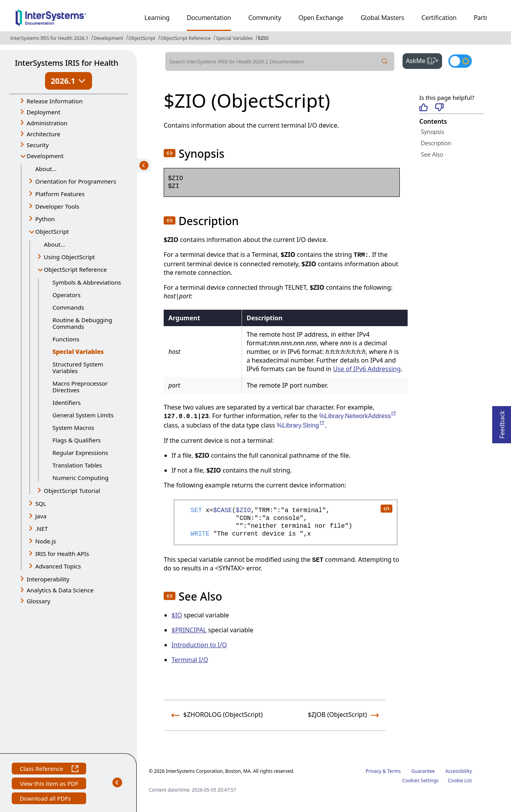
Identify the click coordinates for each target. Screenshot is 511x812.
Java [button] (41, 516)
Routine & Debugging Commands (82, 323)
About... (46, 169)
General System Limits (83, 415)
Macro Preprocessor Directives (80, 387)
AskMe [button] (424, 60)
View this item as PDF (49, 784)
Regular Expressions (80, 453)
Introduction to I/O (199, 645)
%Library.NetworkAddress (358, 416)
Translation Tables (77, 465)
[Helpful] (423, 108)
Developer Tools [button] (57, 206)
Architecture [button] (43, 134)
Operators (67, 295)
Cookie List (460, 780)
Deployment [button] (43, 112)
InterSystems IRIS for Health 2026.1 (49, 38)
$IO (177, 615)
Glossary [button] (39, 601)
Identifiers (67, 402)
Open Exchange (321, 18)
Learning (157, 18)
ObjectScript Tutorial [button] (72, 491)
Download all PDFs (46, 799)
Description (436, 143)
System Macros (73, 428)
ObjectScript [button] (52, 231)
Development (108, 38)
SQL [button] (41, 503)
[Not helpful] (439, 108)
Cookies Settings (420, 781)
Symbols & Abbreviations (87, 282)
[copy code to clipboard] (386, 508)
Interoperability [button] (48, 579)
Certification (439, 18)
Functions (66, 339)
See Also (432, 154)
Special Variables (234, 38)
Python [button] (45, 219)
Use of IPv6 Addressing (367, 369)
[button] (170, 153)
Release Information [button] (55, 101)
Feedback (502, 422)
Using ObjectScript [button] (69, 257)
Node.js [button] (46, 541)
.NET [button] (42, 529)
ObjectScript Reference (186, 38)
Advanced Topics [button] (58, 566)
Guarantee (423, 771)
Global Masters (382, 18)
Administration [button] (47, 123)
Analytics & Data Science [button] (60, 590)
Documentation (209, 18)
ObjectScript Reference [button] (75, 269)
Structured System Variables (78, 367)
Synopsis (433, 132)
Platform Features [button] (60, 194)
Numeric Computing (80, 478)
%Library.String (301, 425)
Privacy (374, 771)
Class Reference (49, 770)
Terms (394, 771)
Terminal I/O (190, 660)
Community (265, 18)
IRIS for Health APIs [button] (62, 554)
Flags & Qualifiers (77, 440)
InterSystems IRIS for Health (67, 63)
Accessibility (459, 771)
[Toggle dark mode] (460, 61)
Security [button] (38, 145)
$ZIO (264, 38)
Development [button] (45, 156)
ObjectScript (142, 38)
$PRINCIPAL (189, 630)
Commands (68, 307)
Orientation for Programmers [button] (76, 181)
